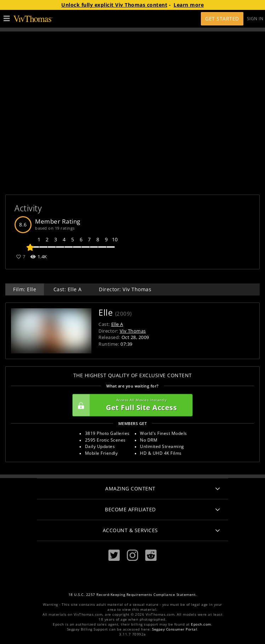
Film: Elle (25, 289)
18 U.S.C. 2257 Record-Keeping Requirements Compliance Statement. (133, 595)
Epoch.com (201, 624)
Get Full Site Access (131, 405)
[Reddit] (151, 555)
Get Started (222, 19)
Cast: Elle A (68, 289)
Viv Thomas (133, 331)
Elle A (117, 324)
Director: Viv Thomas (125, 289)
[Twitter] (114, 555)
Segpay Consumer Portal (174, 629)
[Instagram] (132, 555)
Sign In (255, 19)
